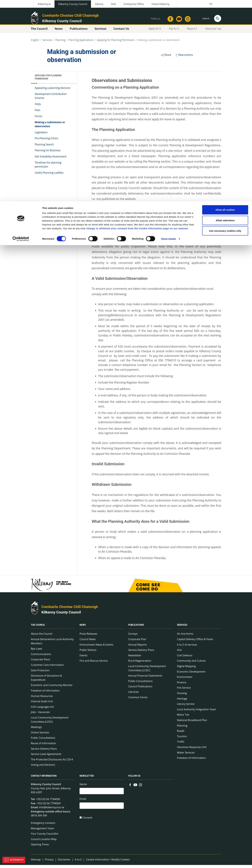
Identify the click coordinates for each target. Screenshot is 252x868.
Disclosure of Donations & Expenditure (46, 681)
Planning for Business (48, 154)
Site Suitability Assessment (51, 159)
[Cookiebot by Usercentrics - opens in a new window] (21, 38)
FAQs (38, 107)
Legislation (41, 135)
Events (83, 658)
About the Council (42, 637)
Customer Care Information (47, 668)
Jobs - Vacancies (40, 715)
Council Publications (140, 690)
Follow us (134, 779)
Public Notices (88, 653)
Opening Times (40, 848)
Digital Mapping (186, 669)
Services (182, 628)
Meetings (36, 730)
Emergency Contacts (43, 826)
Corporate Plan (137, 642)
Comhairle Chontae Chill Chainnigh (70, 610)
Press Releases (88, 637)
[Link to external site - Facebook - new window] (130, 788)
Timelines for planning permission (48, 168)
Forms (38, 119)
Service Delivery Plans (44, 752)
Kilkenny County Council (61, 615)
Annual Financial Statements (145, 679)
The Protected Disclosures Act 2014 (52, 762)
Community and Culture (191, 664)
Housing (182, 696)
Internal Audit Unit (42, 704)
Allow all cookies (225, 8)
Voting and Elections (43, 768)
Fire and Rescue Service (94, 664)
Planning (182, 729)
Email (83, 803)
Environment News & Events (96, 648)
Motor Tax (183, 718)
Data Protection (40, 673)
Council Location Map (44, 842)
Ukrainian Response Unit (192, 750)
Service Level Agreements (46, 757)
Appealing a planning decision (53, 91)
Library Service (186, 707)
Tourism (182, 739)
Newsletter (135, 658)
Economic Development (191, 675)
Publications (136, 628)
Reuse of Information (43, 746)
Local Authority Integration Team (197, 712)
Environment (185, 680)
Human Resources (42, 699)
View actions (184, 58)
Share (166, 58)
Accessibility (14, 860)
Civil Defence (185, 658)
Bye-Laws (36, 652)
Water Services (186, 756)
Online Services (40, 736)
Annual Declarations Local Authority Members (52, 644)
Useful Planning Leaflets (49, 176)
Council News (88, 642)
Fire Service (184, 691)
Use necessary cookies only (225, 29)
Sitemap (36, 863)
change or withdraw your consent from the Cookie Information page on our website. (137, 27)
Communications (41, 657)
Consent (87, 822)
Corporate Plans (40, 663)
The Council (38, 628)
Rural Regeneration (140, 664)
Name (83, 787)
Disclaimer (64, 863)
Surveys (133, 637)
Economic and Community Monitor (52, 688)
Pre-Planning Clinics (46, 141)
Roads (181, 734)
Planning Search (44, 147)
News (83, 628)
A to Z (78, 863)
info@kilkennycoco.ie (52, 810)
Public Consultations (43, 741)
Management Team (43, 831)
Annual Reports (137, 648)
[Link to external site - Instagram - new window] (140, 788)
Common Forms (138, 700)
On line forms (185, 637)
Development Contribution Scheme (51, 99)
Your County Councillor (45, 837)
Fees (37, 113)
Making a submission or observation (50, 127)
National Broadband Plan (192, 723)
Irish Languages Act (42, 710)
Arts (179, 653)
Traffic (181, 745)
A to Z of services (187, 648)
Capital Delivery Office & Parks (195, 642)
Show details (169, 37)
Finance (182, 685)
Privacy (49, 863)
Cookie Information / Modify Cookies (108, 863)
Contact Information (44, 779)
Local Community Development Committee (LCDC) (50, 723)
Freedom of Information (45, 694)
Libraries (133, 695)
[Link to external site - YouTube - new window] (135, 788)
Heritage (182, 702)
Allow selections (225, 19)
